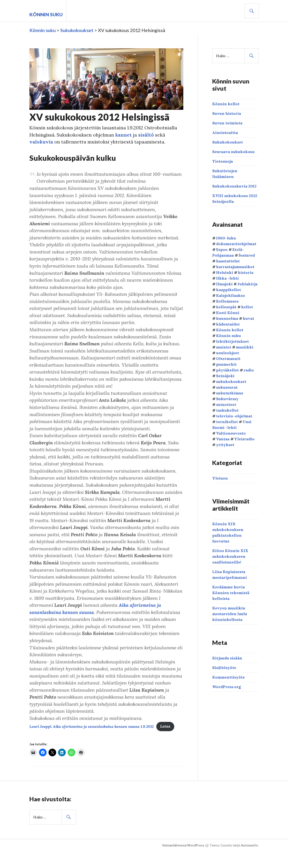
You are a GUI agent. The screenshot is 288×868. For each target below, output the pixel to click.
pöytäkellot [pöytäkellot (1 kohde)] (227, 370)
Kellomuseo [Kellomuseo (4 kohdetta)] (227, 301)
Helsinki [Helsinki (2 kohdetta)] (225, 272)
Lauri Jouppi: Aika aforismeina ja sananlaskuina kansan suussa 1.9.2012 (93, 742)
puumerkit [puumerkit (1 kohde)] (226, 364)
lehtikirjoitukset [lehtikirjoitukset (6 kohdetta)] (232, 341)
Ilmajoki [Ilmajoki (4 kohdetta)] (224, 284)
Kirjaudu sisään (227, 658)
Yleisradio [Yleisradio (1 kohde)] (244, 439)
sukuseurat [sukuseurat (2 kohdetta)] (227, 387)
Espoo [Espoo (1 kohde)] (222, 249)
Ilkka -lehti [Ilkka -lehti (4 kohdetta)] (227, 278)
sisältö (148, 135)
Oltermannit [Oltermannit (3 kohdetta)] (228, 358)
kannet (125, 135)
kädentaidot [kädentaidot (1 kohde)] (228, 324)
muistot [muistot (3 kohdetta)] (224, 347)
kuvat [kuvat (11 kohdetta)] (248, 318)
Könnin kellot (226, 104)
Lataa (168, 742)
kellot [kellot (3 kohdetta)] (247, 307)
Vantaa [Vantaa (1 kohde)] (223, 439)
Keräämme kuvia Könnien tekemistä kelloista (231, 593)
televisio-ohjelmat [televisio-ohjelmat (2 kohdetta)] (234, 416)
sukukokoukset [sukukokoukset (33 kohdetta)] (231, 381)
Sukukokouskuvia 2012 (234, 186)
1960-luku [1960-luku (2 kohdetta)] (226, 238)
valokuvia (41, 142)
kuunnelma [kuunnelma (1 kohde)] (227, 318)
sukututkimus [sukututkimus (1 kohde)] (230, 393)
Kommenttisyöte (228, 677)
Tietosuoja (223, 161)
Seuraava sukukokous (233, 152)
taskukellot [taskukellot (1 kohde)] (227, 410)
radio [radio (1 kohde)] (249, 370)
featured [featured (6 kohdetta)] (247, 255)
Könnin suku (46, 14)
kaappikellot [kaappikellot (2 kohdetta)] (228, 289)
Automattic (250, 861)
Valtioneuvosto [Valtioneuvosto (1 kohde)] (231, 433)
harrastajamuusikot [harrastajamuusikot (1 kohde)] (235, 266)
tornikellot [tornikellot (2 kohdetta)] (227, 421)
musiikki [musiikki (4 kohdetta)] (245, 347)
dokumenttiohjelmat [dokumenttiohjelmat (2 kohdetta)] (236, 243)
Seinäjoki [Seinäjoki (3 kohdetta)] (225, 376)
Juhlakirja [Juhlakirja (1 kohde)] (247, 284)
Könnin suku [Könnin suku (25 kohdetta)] (228, 335)
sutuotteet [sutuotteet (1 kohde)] (226, 404)
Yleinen (220, 478)
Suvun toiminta (227, 123)
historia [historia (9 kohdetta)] (246, 272)
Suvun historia (227, 113)
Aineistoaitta (225, 133)
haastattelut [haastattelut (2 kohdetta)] (228, 261)
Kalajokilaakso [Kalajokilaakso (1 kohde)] (231, 295)
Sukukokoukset (228, 142)
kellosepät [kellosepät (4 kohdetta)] (226, 307)
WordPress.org (227, 687)
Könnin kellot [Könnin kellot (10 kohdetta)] (230, 330)
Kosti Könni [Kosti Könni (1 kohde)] (228, 312)
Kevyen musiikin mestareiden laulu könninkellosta (230, 614)
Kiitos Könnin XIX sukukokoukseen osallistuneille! (230, 556)
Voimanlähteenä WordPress (183, 861)
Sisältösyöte (224, 668)
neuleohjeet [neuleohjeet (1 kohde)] (228, 353)
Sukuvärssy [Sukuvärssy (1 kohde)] (227, 398)
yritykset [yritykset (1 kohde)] (225, 444)
